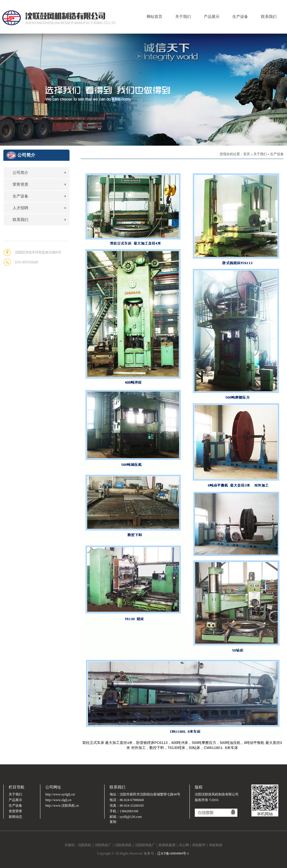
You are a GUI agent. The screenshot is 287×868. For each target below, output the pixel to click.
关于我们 (183, 17)
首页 (247, 154)
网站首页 (154, 17)
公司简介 (20, 173)
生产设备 (240, 17)
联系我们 (269, 17)
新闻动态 (15, 817)
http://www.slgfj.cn (58, 800)
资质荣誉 (15, 811)
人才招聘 (20, 208)
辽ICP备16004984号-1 (173, 853)
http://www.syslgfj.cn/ (60, 794)
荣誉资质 (20, 184)
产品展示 (212, 17)
